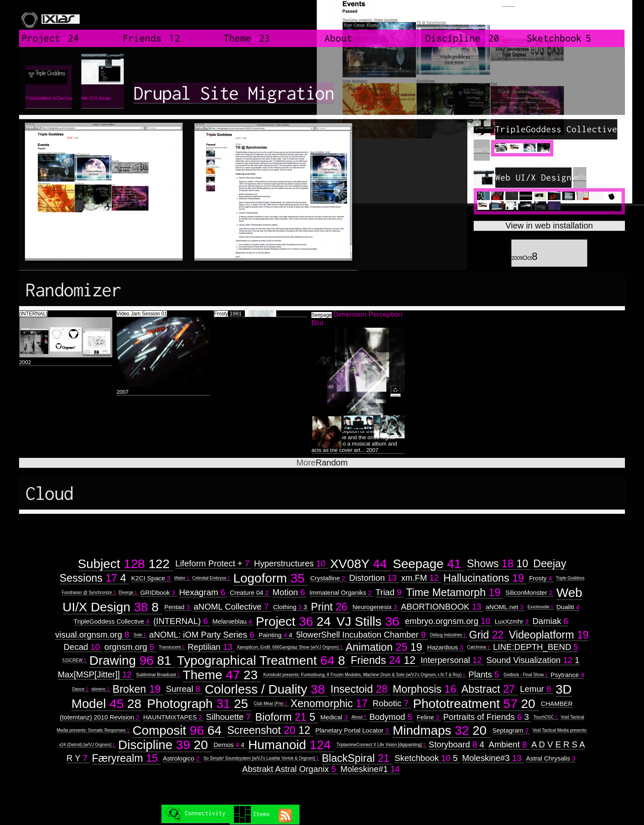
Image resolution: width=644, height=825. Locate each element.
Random (322, 463)
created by (604, 17)
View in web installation (549, 226)
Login (509, 3)
